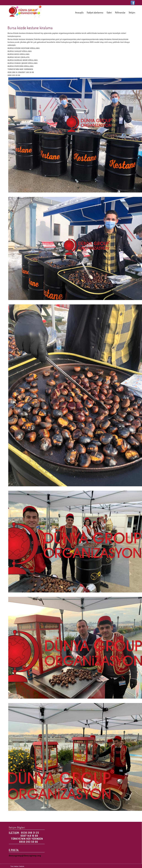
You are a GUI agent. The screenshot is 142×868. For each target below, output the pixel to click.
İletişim (132, 12)
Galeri (109, 12)
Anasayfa (79, 12)
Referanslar (120, 12)
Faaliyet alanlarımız (95, 12)
